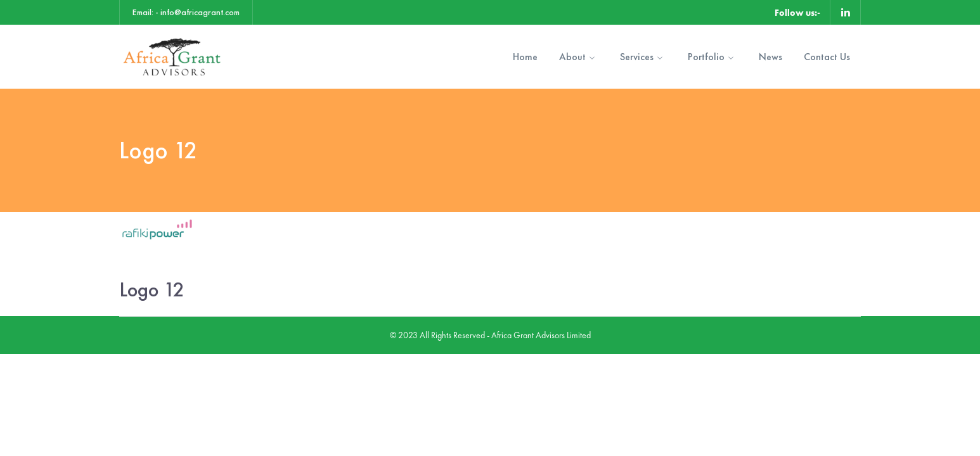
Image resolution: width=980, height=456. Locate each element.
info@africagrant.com (200, 12)
